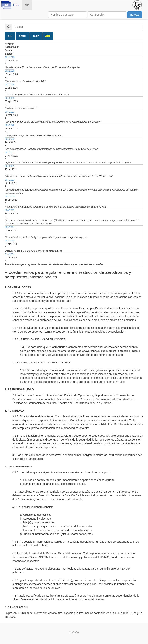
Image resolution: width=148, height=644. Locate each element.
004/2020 (10, 197)
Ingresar (135, 15)
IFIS (16, 5)
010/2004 (10, 254)
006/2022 (10, 125)
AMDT (23, 36)
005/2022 (10, 139)
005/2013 (10, 241)
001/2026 (10, 85)
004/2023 (10, 112)
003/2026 (10, 57)
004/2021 (10, 166)
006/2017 (10, 227)
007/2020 (10, 180)
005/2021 (10, 153)
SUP (36, 36)
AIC (48, 36)
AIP (27, 5)
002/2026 (10, 71)
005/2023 (10, 98)
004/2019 (10, 210)
